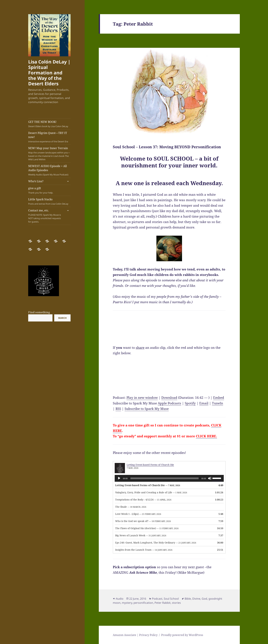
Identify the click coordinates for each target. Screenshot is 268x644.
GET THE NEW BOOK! (49, 124)
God (204, 599)
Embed (219, 398)
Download (169, 398)
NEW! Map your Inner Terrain (49, 154)
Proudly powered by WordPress (182, 635)
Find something (39, 312)
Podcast (157, 599)
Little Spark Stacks (49, 201)
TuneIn (217, 403)
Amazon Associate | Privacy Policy (135, 635)
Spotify (190, 403)
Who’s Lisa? (36, 181)
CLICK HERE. (206, 436)
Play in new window (142, 398)
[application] (169, 478)
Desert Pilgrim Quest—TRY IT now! (49, 137)
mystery (127, 603)
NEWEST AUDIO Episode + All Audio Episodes (49, 170)
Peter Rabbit (163, 603)
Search (62, 318)
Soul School (171, 599)
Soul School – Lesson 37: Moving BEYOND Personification (167, 147)
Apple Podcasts (169, 403)
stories (176, 603)
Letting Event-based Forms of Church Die (150, 465)
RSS (118, 409)
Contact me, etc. (46, 216)
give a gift (49, 190)
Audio (120, 599)
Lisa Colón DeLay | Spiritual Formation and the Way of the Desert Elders (49, 73)
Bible (188, 599)
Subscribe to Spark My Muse (147, 409)
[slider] (165, 478)
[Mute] (210, 478)
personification (143, 603)
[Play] (119, 478)
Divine (196, 599)
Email (204, 403)
